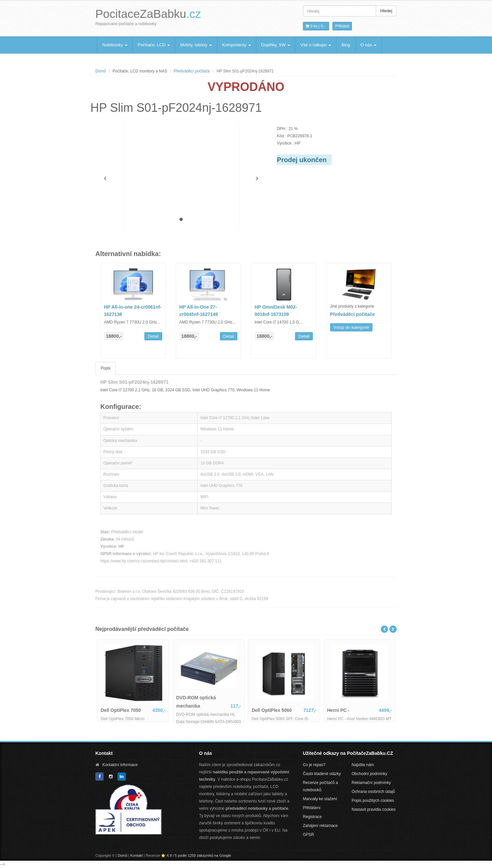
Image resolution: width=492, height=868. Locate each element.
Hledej (386, 11)
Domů (101, 71)
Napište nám (363, 765)
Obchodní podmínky (369, 774)
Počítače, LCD (154, 45)
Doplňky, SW (276, 45)
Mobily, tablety (196, 45)
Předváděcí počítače (192, 71)
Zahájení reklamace (320, 826)
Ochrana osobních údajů (373, 792)
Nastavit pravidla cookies (374, 809)
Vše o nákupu (316, 45)
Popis (106, 368)
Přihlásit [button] (342, 26)
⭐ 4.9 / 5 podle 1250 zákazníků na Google (196, 855)
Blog (346, 45)
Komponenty (237, 45)
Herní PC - (338, 710)
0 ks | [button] (316, 26)
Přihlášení (312, 808)
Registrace (312, 817)
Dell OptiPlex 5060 (272, 710)
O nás (369, 45)
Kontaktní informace (120, 765)
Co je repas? (314, 765)
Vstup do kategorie (351, 327)
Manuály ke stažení (320, 799)
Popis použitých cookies (373, 801)
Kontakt (137, 855)
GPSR (309, 835)
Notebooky (115, 45)
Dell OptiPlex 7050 (121, 710)
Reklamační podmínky (371, 783)
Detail (153, 336)
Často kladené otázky (322, 774)
